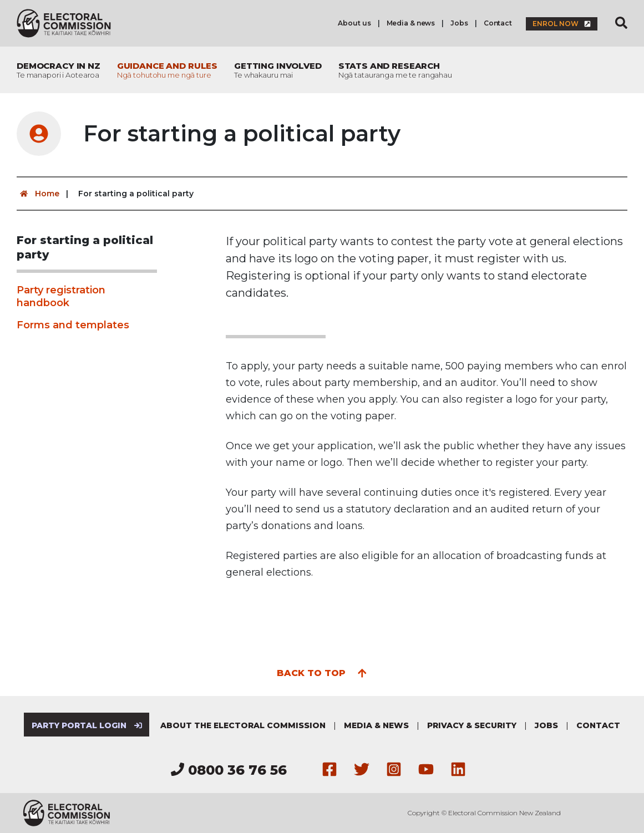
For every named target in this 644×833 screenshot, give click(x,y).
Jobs (459, 23)
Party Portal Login (87, 725)
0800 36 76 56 (229, 770)
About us (354, 23)
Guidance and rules (167, 70)
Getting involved (278, 70)
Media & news (411, 23)
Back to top (322, 672)
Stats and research (395, 70)
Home (38, 194)
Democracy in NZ (59, 70)
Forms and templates (73, 325)
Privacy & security (472, 725)
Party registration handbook (61, 296)
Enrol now (562, 24)
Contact (498, 23)
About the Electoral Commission (243, 725)
